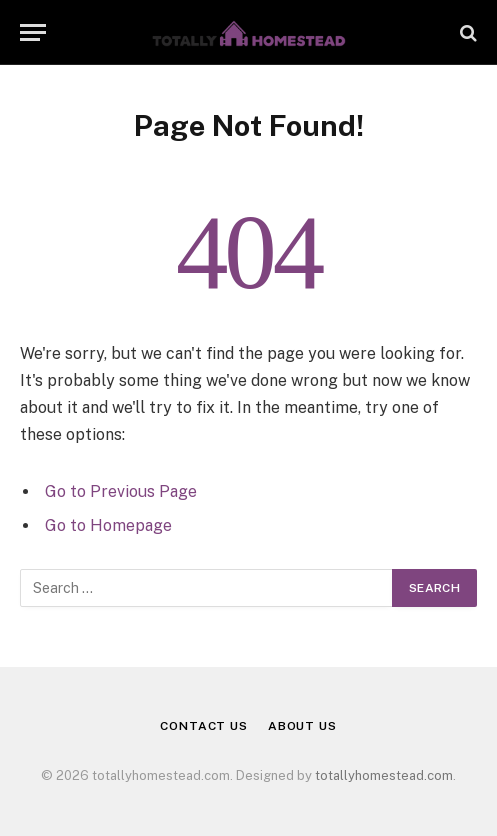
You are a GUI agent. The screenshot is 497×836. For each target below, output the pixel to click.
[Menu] (33, 32)
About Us (302, 726)
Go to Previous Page (121, 491)
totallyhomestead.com (384, 775)
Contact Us (203, 726)
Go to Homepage (108, 525)
